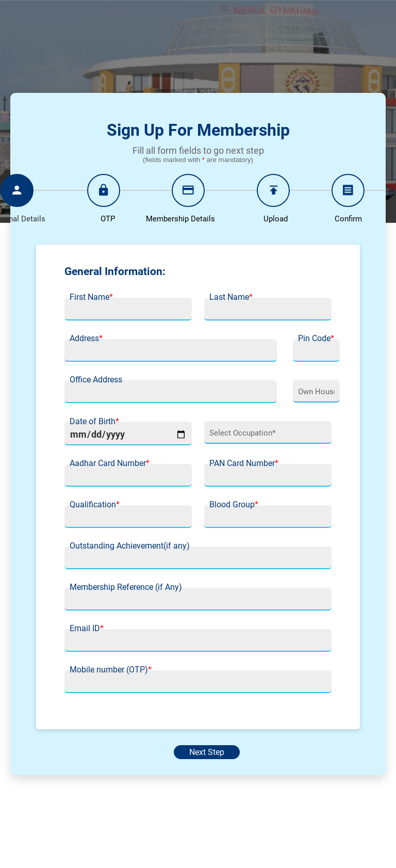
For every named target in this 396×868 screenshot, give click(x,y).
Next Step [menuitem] (207, 752)
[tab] (104, 201)
